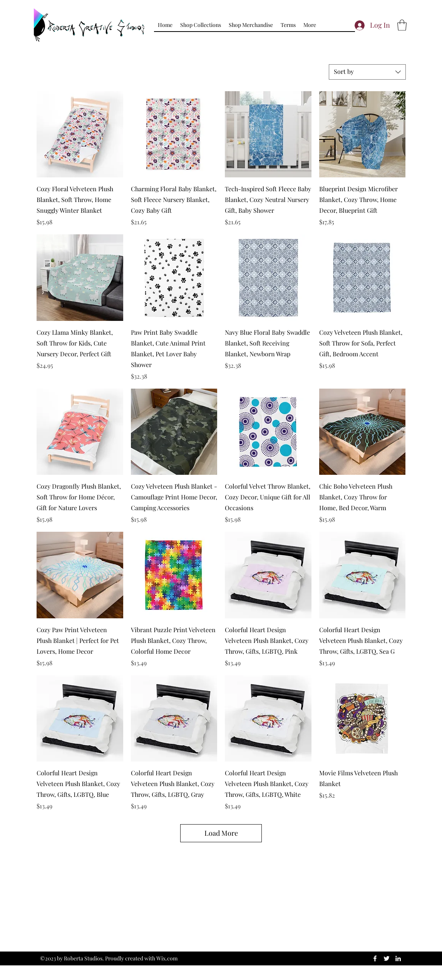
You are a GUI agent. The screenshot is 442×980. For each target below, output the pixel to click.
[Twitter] (387, 958)
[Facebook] (375, 958)
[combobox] (367, 72)
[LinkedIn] (398, 958)
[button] (201, 25)
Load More (221, 833)
